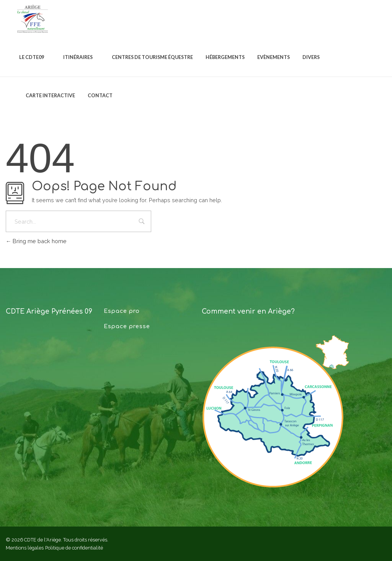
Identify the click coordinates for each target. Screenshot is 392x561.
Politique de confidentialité (74, 548)
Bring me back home (36, 241)
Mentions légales (25, 548)
